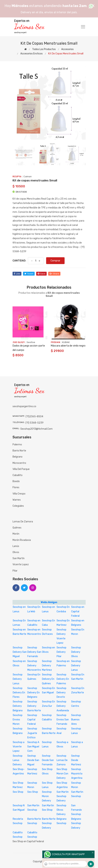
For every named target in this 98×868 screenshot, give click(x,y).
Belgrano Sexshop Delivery (76, 823)
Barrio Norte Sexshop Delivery (49, 823)
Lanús (16, 546)
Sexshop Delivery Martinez (47, 666)
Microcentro (19, 463)
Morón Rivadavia (22, 540)
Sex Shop (18, 792)
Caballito (17, 475)
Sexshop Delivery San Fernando (34, 652)
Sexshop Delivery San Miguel (20, 652)
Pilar (15, 571)
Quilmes (17, 528)
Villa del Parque (21, 469)
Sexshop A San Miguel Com (33, 747)
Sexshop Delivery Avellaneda (63, 706)
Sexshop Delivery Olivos (76, 652)
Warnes (17, 500)
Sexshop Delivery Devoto (61, 693)
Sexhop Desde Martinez (76, 760)
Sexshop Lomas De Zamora (62, 760)
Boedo (16, 481)
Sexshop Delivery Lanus (76, 666)
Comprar (55, 261)
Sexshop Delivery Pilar (61, 652)
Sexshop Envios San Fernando (63, 720)
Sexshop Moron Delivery (47, 796)
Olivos (16, 552)
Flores (16, 487)
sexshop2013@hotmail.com (36, 429)
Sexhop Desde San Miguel (33, 760)
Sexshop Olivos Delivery (61, 810)
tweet (29, 274)
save (41, 274)
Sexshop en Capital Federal (78, 611)
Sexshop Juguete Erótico (32, 733)
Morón (16, 534)
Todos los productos (44, 49)
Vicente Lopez (21, 564)
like (17, 274)
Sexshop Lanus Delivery (18, 760)
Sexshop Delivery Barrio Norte (34, 706)
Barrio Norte (19, 451)
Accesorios (67, 49)
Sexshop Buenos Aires (76, 720)
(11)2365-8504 (34, 416)
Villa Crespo (19, 494)
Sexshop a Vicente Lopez (19, 747)
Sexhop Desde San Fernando (48, 760)
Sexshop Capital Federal (32, 720)
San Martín (19, 558)
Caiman (28, 176)
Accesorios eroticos (32, 54)
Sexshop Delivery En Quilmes (48, 679)
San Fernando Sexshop (77, 810)
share (54, 274)
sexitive (31, 342)
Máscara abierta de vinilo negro (68, 346)
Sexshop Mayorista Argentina (77, 774)
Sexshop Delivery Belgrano (18, 706)
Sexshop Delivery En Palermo (63, 679)
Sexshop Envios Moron (18, 720)
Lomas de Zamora (23, 522)
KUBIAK (66, 342)
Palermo (17, 445)
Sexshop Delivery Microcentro (34, 666)
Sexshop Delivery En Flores (19, 693)
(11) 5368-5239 (34, 423)
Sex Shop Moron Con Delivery (62, 774)
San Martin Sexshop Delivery (63, 796)
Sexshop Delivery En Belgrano (34, 693)
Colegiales (18, 506)
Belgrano (17, 457)
